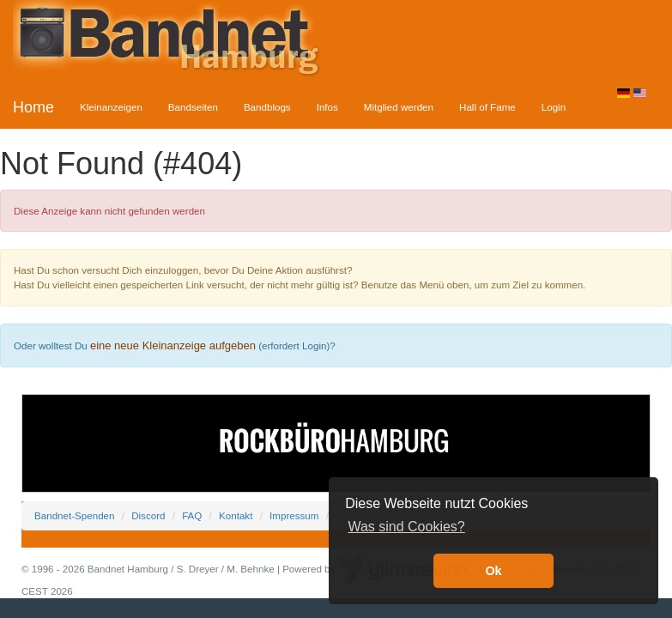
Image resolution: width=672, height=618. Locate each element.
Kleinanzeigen (111, 107)
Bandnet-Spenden (74, 515)
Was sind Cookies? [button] (406, 527)
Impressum (294, 515)
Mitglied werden (399, 107)
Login (554, 107)
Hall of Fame (487, 107)
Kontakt (236, 515)
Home (33, 107)
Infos (327, 107)
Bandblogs (267, 107)
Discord (148, 515)
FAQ (192, 515)
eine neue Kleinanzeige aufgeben (173, 345)
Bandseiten (193, 107)
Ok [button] (493, 571)
